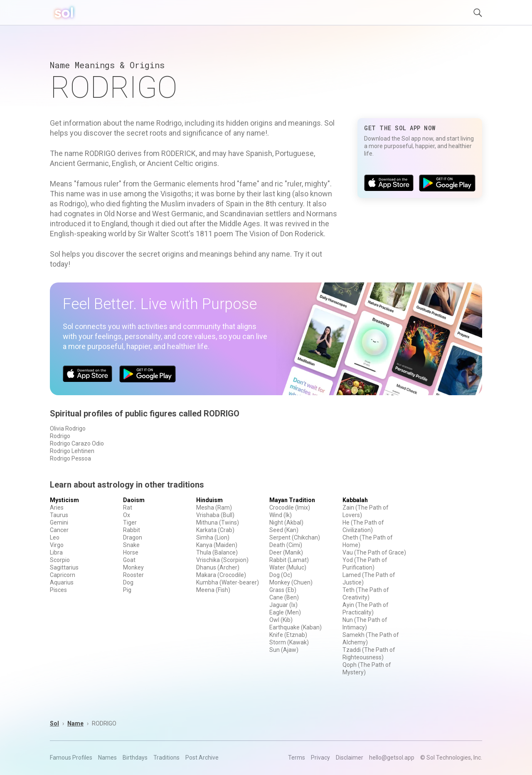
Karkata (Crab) (215, 530)
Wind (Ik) (281, 515)
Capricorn (63, 575)
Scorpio (60, 560)
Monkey (133, 567)
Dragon (133, 537)
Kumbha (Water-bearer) (228, 582)
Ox (127, 515)
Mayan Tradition (292, 500)
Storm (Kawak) (289, 642)
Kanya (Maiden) (217, 545)
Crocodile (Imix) (290, 508)
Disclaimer (350, 758)
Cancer (59, 530)
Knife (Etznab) (288, 635)
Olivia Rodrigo (68, 428)
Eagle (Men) (285, 612)
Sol (54, 723)
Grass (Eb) (283, 590)
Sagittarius (64, 567)
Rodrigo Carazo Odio (77, 443)
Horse (131, 552)
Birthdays (135, 758)
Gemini (59, 522)
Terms (297, 758)
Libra (56, 552)
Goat (129, 560)
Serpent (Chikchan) (295, 537)
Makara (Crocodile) (221, 575)
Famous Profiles (71, 758)
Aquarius (62, 582)
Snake (131, 545)
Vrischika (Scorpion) (222, 560)
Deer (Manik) (286, 552)
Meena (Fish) (213, 590)
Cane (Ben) (284, 597)
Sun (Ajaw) (284, 650)
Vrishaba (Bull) (215, 515)
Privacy (320, 758)
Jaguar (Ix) (283, 605)
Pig (127, 590)
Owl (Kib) (281, 620)
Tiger (130, 522)
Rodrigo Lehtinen (72, 451)
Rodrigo (60, 436)
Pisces (58, 590)
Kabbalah (355, 500)
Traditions (166, 758)
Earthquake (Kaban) (296, 627)
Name (75, 723)
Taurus (59, 515)
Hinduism (209, 500)
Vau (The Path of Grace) (374, 552)
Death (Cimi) (286, 545)
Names (107, 758)
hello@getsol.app (392, 758)
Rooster (133, 575)
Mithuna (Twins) (218, 522)
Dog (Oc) (281, 575)
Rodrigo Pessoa (70, 458)
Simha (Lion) (213, 537)
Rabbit (132, 530)
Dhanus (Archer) (218, 567)
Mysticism (64, 500)
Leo (55, 537)
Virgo (57, 545)
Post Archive (202, 758)
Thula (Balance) (217, 552)
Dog (128, 582)
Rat (128, 508)
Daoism (134, 500)
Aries (57, 508)
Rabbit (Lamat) (289, 560)
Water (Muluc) (288, 567)
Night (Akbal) (286, 522)
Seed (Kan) (284, 530)
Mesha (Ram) (214, 508)
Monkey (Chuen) (291, 582)
